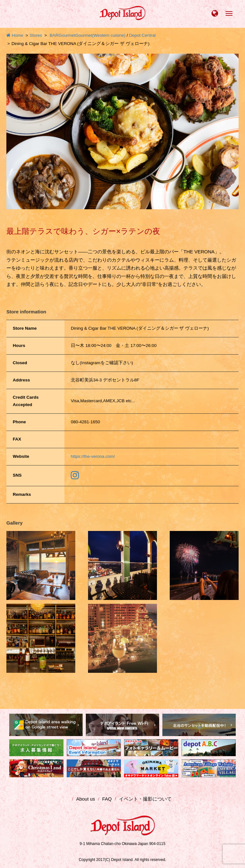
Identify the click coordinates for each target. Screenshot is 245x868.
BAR (54, 35)
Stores (36, 35)
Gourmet (67, 35)
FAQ (107, 799)
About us (86, 799)
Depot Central (142, 35)
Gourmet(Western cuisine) (100, 35)
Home (15, 35)
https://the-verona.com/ (93, 456)
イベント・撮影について (145, 799)
